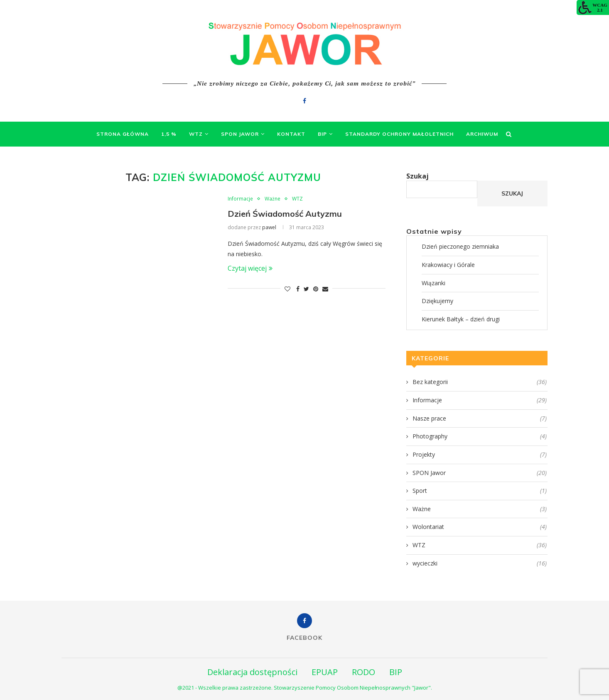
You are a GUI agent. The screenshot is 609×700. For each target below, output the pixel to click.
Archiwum (482, 134)
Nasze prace (480, 419)
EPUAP (325, 672)
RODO (363, 672)
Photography (480, 436)
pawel (269, 227)
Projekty (480, 455)
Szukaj (417, 176)
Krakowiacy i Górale (448, 265)
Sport (480, 491)
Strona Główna (123, 134)
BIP (322, 134)
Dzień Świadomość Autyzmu (285, 214)
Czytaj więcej (250, 268)
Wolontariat (480, 527)
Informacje (240, 199)
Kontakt (291, 134)
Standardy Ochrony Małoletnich (399, 134)
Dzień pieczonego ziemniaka (460, 246)
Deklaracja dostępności (252, 672)
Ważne (273, 199)
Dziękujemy (437, 301)
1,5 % (169, 134)
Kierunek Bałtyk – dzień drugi (461, 319)
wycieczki (480, 563)
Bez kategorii (480, 382)
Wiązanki (433, 283)
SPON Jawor (240, 134)
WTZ (196, 134)
